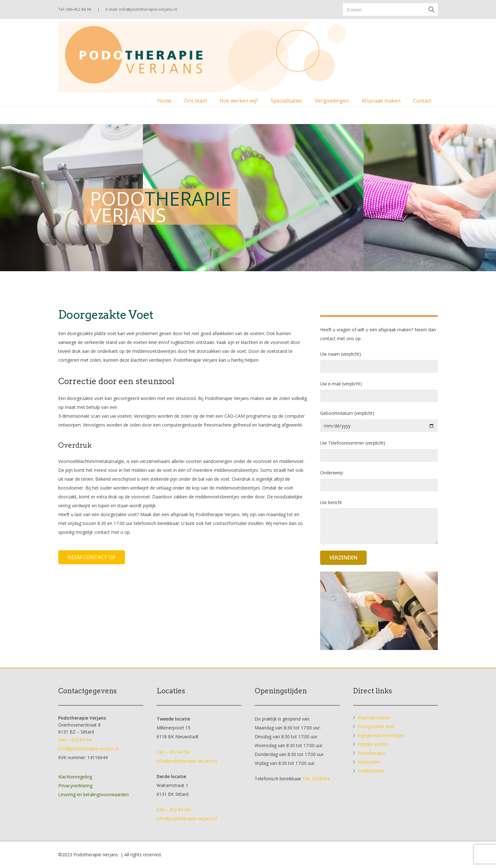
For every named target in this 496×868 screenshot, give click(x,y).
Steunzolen (369, 762)
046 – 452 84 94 (75, 740)
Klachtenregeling (75, 777)
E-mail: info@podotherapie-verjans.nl (141, 9)
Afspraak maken (374, 718)
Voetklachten (371, 771)
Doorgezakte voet (376, 726)
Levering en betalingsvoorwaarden (93, 794)
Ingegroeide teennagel (380, 735)
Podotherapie (371, 753)
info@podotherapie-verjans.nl (88, 749)
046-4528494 (316, 779)
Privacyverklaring (75, 786)
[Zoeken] (390, 9)
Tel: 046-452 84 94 (75, 9)
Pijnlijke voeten (373, 744)
